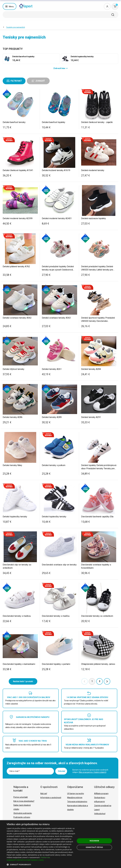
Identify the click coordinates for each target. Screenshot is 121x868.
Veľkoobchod (100, 814)
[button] (41, 860)
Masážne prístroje (75, 798)
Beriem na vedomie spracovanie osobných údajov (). (90, 771)
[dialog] (61, 844)
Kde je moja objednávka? (24, 801)
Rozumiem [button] (94, 841)
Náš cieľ (44, 794)
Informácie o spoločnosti (51, 798)
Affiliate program (101, 794)
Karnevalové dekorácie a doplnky (78, 808)
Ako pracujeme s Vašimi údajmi (92, 772)
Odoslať (62, 771)
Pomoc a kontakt (21, 797)
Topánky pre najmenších (16, 27)
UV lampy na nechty (76, 794)
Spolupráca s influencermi (100, 800)
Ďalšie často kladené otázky (22, 807)
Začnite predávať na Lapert (103, 808)
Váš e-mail (15, 771)
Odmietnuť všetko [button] (94, 847)
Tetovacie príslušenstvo (77, 802)
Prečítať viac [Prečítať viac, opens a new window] (45, 857)
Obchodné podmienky (23, 813)
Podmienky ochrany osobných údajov (22, 819)
